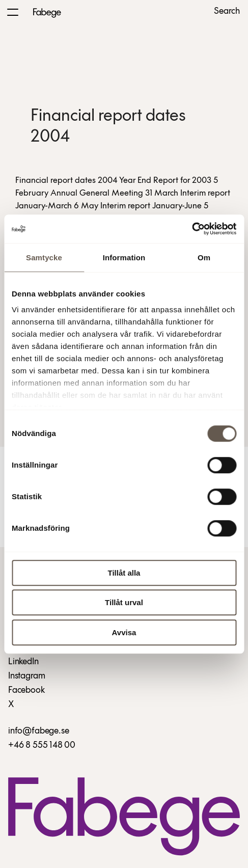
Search (227, 12)
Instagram (26, 676)
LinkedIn (23, 662)
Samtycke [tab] (44, 257)
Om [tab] (204, 257)
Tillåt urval (124, 602)
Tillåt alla (124, 573)
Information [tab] (124, 257)
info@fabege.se (38, 731)
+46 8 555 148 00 (42, 745)
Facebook (26, 690)
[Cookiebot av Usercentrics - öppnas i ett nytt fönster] (192, 229)
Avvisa (124, 632)
